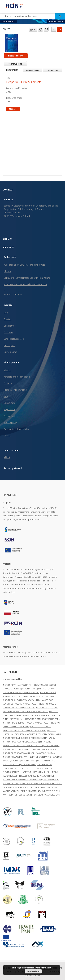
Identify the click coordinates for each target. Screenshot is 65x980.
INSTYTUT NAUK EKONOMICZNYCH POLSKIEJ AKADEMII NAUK (31, 780)
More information (43, 968)
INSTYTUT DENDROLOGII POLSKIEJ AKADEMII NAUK (26, 723)
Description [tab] (12, 70)
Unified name (10, 352)
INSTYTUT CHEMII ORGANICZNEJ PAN (42, 719)
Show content (16, 56)
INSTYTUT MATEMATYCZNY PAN (18, 685)
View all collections (13, 294)
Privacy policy (10, 423)
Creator (8, 319)
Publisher (8, 332)
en (60, 29)
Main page (8, 247)
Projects (8, 383)
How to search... (8, 21)
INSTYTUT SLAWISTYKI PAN (15, 757)
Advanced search (56, 21)
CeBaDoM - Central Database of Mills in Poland (27, 278)
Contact (8, 436)
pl (54, 29)
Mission (7, 370)
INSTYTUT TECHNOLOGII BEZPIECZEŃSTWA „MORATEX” (34, 795)
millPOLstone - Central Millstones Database (25, 284)
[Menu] (61, 3)
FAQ (6, 396)
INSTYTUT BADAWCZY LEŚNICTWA (39, 696)
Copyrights (9, 403)
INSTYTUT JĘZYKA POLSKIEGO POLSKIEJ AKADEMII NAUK (28, 738)
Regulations (9, 409)
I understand (33, 971)
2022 (9, 92)
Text (8, 102)
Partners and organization (17, 377)
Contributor (10, 326)
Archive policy (11, 416)
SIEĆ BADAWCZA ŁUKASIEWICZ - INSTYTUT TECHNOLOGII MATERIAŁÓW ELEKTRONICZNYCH (27, 768)
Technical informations (15, 390)
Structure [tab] (53, 70)
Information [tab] (32, 70)
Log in (7, 457)
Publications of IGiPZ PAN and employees (24, 265)
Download (14, 64)
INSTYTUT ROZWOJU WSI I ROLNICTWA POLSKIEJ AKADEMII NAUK (32, 783)
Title (6, 313)
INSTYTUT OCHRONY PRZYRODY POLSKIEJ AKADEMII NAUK (30, 749)
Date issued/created (14, 339)
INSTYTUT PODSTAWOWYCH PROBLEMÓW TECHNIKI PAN (29, 753)
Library (7, 271)
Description (9, 345)
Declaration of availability (16, 429)
